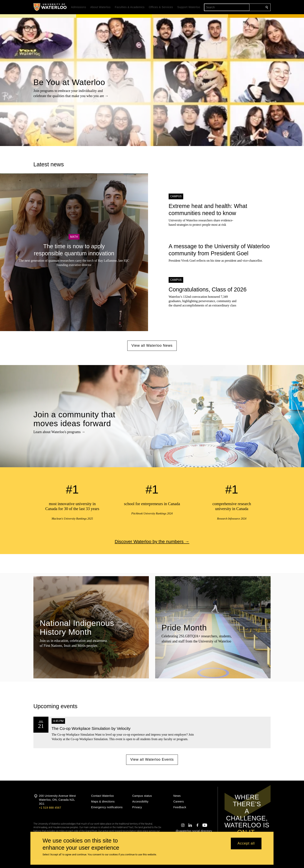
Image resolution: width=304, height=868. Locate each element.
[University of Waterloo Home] (50, 7)
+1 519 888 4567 (50, 808)
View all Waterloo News (152, 346)
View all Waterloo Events (152, 759)
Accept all (246, 844)
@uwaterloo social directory (194, 831)
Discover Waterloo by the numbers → (152, 541)
